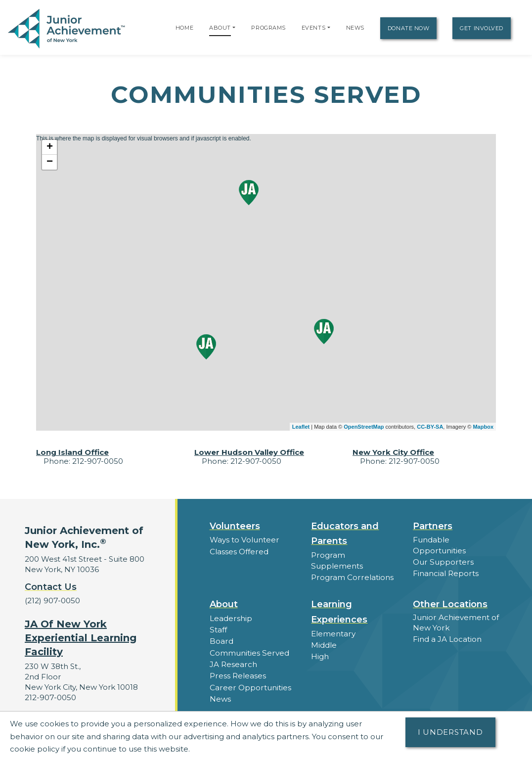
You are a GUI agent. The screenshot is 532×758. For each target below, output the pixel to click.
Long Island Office (72, 452)
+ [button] (50, 147)
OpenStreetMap (364, 427)
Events (313, 28)
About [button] (224, 603)
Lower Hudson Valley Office (249, 452)
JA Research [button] (233, 662)
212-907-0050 (50, 697)
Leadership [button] (231, 616)
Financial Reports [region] (445, 573)
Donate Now (409, 28)
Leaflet (301, 427)
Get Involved (482, 28)
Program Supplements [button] (354, 555)
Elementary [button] (333, 632)
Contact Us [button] (51, 587)
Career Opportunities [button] (250, 685)
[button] (234, 28)
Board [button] (221, 639)
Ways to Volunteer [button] (244, 540)
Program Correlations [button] (351, 566)
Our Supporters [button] (442, 561)
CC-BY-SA (430, 427)
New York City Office (393, 452)
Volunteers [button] (235, 526)
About (220, 28)
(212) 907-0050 (52, 601)
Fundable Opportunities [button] (439, 545)
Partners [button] (433, 526)
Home (184, 28)
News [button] (220, 696)
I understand (450, 732)
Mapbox (483, 427)
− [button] (50, 162)
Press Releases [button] (238, 673)
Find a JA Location (447, 637)
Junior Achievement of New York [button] (456, 621)
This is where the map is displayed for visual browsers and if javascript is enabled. (265, 282)
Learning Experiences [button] (339, 610)
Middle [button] (324, 643)
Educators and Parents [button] (345, 534)
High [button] (320, 654)
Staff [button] (218, 628)
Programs (268, 28)
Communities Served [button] (249, 650)
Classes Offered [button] (239, 551)
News (355, 28)
